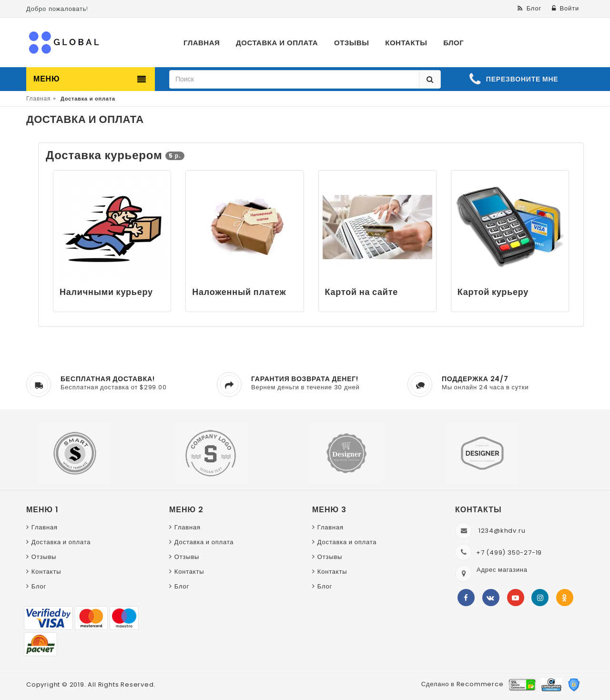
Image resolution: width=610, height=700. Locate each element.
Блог (39, 586)
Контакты (46, 572)
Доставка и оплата (61, 542)
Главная (38, 98)
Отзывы (44, 557)
